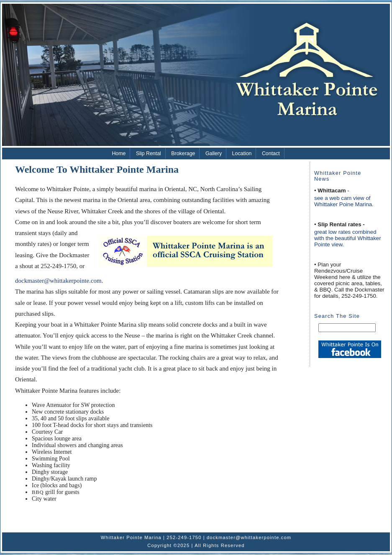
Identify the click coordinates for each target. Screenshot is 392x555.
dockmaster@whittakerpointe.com (58, 281)
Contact (271, 153)
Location (242, 153)
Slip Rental (149, 153)
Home (119, 153)
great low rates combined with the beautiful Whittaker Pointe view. (348, 238)
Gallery (214, 153)
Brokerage (183, 153)
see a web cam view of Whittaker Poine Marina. (344, 201)
